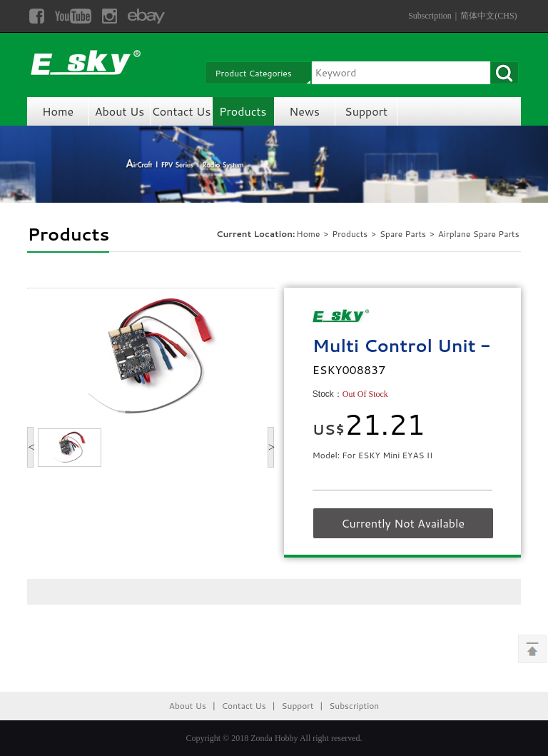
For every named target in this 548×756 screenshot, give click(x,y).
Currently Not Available (403, 523)
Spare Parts (404, 234)
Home (58, 111)
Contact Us (181, 111)
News (304, 111)
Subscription (430, 16)
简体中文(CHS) (488, 16)
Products (243, 111)
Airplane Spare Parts (479, 234)
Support (366, 111)
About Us (120, 111)
